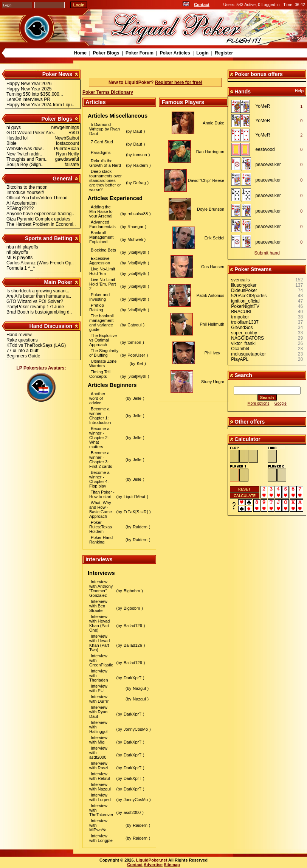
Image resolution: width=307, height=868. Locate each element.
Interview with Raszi (99, 766)
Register (224, 53)
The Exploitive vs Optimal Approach (103, 340)
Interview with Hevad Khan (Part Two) (99, 643)
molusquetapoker (248, 354)
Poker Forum (140, 53)
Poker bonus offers (259, 74)
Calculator (247, 439)
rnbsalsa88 (138, 214)
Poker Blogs (106, 53)
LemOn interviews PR (28, 99)
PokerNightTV (245, 306)
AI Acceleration (22, 203)
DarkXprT (133, 678)
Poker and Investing (99, 297)
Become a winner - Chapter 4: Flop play (99, 479)
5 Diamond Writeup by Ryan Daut (105, 129)
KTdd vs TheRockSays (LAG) (36, 345)
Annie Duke (213, 123)
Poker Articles (175, 53)
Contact (202, 5)
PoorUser (136, 355)
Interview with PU (98, 688)
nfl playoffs (17, 252)
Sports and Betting (49, 238)
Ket (140, 363)
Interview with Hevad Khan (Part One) (99, 623)
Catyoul (134, 325)
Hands (243, 92)
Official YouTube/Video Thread (37, 198)
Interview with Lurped (100, 797)
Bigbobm (132, 591)
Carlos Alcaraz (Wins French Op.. (40, 263)
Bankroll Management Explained (101, 237)
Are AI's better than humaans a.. (39, 296)
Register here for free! (179, 82)
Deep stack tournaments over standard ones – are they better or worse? (105, 180)
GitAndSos (242, 328)
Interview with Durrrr (99, 699)
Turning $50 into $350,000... (35, 94)
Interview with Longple (101, 838)
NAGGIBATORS (247, 338)
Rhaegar (135, 227)
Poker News (57, 74)
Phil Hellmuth (212, 324)
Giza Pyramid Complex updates (38, 219)
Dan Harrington (210, 152)
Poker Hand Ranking (101, 540)
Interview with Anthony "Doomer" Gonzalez (101, 589)
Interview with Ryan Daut (98, 712)
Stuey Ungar (213, 382)
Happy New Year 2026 (29, 84)
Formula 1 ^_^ (21, 268)
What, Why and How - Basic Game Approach (101, 509)
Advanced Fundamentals (102, 224)
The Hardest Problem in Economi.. (41, 224)
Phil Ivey (212, 353)
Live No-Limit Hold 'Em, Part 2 (103, 284)
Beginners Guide (23, 356)
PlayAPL (240, 359)
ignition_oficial (245, 301)
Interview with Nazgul (100, 787)
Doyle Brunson (211, 209)
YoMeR (263, 106)
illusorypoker (244, 285)
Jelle (137, 398)
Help (299, 91)
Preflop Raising (97, 307)
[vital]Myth (137, 252)
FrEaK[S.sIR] (136, 512)
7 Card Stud (102, 142)
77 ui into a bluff (22, 351)
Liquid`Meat (134, 497)
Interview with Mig (98, 740)
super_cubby (244, 333)
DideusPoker (244, 290)
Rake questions (22, 340)
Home (80, 53)
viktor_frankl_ (244, 343)
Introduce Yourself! (25, 193)
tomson (140, 155)
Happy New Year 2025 (29, 89)
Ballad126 (133, 626)
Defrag (140, 183)
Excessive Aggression (100, 261)
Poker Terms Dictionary (108, 92)
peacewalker (268, 165)
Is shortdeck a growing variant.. (38, 291)
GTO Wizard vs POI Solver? (35, 301)
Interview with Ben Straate (98, 606)
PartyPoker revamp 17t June (35, 307)
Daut (138, 131)
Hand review (19, 335)
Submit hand (267, 253)
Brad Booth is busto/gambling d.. (39, 312)
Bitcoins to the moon (27, 187)
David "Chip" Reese (206, 180)
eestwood (265, 149)
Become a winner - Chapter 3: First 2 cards (101, 460)
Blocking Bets (103, 250)
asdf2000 (132, 812)
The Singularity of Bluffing (104, 353)
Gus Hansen (213, 267)
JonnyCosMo (136, 729)
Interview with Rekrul (99, 776)
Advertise (153, 865)
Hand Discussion (51, 326)
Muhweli (135, 239)
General (62, 179)
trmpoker (240, 317)
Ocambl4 (240, 349)
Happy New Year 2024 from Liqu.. (40, 105)
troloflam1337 (245, 322)
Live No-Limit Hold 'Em (102, 271)
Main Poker (58, 282)
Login (202, 53)
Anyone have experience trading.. (40, 214)
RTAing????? (20, 208)
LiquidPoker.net (152, 860)
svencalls (240, 280)
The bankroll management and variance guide (102, 323)
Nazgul (139, 688)
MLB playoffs (19, 258)
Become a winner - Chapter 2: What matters (99, 438)
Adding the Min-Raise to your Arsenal (101, 211)
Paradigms (101, 152)
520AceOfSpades (249, 296)
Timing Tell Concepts (100, 374)
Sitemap (172, 865)
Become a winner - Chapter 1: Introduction (100, 416)
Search (243, 375)
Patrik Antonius (210, 295)
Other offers (250, 422)
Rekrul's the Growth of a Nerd (105, 163)
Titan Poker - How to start (102, 494)
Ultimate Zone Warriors (103, 363)
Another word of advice (97, 398)
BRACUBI (241, 312)
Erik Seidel (215, 238)
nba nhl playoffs (22, 247)
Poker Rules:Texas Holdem (101, 527)
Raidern (141, 165)
